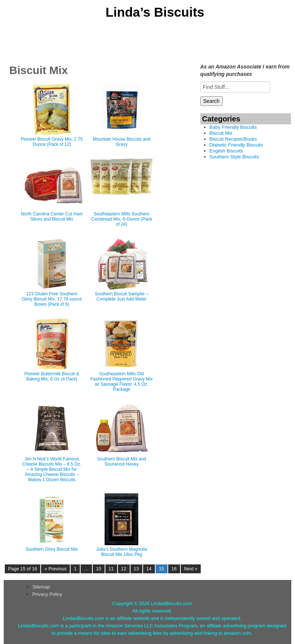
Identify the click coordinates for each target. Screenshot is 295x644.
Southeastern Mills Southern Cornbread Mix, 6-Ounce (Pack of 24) (121, 219)
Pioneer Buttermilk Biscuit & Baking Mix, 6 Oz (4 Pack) (52, 376)
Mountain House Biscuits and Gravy (121, 142)
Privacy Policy (47, 594)
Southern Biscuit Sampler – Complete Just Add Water (121, 296)
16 (174, 569)
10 (99, 569)
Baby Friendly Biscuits (233, 127)
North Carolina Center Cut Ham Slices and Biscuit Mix (52, 217)
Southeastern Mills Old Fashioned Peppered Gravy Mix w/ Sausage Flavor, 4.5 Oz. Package (122, 382)
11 (111, 569)
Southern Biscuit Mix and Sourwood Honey (122, 462)
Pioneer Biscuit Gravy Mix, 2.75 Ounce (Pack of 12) (52, 142)
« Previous (55, 569)
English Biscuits (226, 151)
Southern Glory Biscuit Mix (52, 549)
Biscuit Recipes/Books (233, 139)
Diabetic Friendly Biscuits (236, 145)
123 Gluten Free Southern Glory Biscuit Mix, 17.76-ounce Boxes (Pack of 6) (52, 299)
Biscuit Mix (221, 133)
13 (136, 569)
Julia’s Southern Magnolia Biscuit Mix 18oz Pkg (121, 552)
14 (149, 569)
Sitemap (41, 587)
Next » (191, 569)
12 (124, 569)
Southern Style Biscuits (234, 157)
